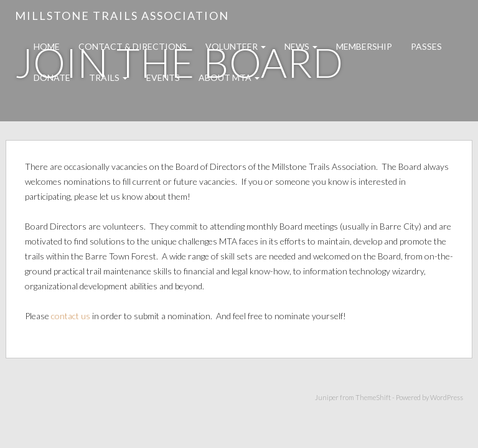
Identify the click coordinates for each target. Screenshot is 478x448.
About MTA (229, 77)
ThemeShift (373, 397)
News (301, 46)
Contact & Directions (133, 46)
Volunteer (236, 46)
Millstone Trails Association (122, 16)
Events (163, 77)
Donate (52, 77)
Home (47, 46)
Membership (364, 46)
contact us (71, 316)
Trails (108, 77)
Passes (426, 46)
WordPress (447, 397)
